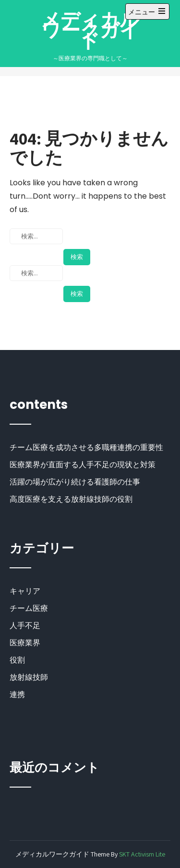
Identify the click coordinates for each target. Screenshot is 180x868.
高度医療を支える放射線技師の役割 (71, 499)
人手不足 (25, 626)
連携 (17, 694)
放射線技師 (29, 677)
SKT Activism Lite (142, 854)
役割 (17, 660)
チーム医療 (29, 608)
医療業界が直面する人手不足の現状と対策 (83, 465)
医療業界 (25, 643)
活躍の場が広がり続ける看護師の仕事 (75, 482)
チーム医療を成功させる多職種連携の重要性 (86, 447)
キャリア (25, 591)
